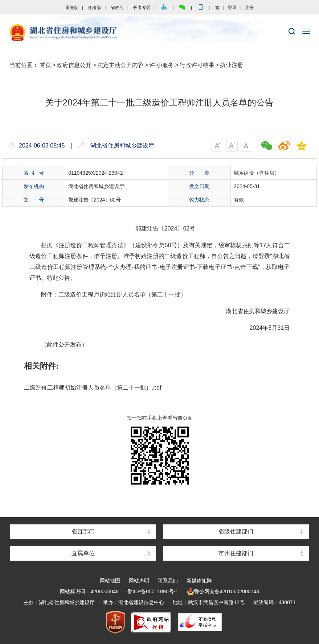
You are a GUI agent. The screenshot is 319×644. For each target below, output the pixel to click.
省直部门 (83, 531)
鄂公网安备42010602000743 (223, 591)
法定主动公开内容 (120, 65)
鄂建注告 (147, 228)
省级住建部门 (236, 531)
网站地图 (110, 581)
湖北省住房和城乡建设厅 (159, 33)
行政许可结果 (197, 65)
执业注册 (232, 65)
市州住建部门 (236, 553)
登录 (232, 8)
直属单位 (83, 553)
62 (186, 228)
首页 (45, 65)
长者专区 (142, 8)
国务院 (72, 8)
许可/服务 (161, 65)
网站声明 (139, 581)
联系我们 (168, 581)
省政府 (117, 8)
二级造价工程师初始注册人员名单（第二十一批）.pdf (93, 388)
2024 (171, 228)
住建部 (94, 8)
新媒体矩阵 (199, 581)
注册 (249, 8)
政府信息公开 (74, 65)
